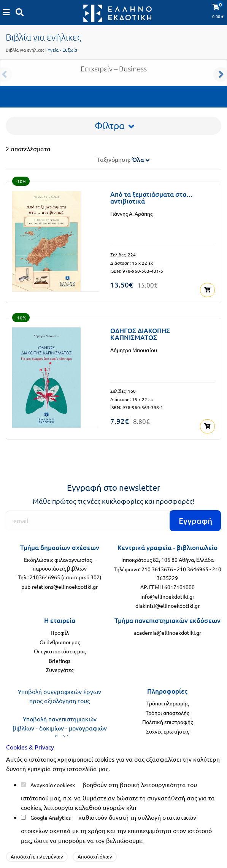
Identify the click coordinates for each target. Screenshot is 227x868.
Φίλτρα (115, 126)
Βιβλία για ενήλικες (25, 50)
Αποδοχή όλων (95, 856)
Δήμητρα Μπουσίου (134, 350)
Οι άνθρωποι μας (60, 642)
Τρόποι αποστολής (167, 713)
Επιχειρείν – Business (114, 72)
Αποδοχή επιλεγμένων (37, 856)
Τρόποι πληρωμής (167, 703)
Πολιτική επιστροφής (167, 722)
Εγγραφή (195, 521)
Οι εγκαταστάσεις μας (60, 651)
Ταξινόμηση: (123, 159)
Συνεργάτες (60, 670)
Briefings (60, 661)
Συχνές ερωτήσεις (167, 731)
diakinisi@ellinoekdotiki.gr (167, 606)
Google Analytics (51, 817)
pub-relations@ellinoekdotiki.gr (60, 587)
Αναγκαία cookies (51, 785)
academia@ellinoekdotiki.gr (167, 632)
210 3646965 (193, 569)
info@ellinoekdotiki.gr (167, 596)
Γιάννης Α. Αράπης (131, 213)
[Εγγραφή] (113, 521)
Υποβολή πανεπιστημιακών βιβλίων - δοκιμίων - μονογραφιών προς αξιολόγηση (60, 728)
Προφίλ (60, 632)
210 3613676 (157, 569)
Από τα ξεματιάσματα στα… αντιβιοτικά (152, 198)
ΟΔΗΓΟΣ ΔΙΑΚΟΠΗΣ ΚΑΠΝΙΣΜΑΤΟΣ (140, 334)
